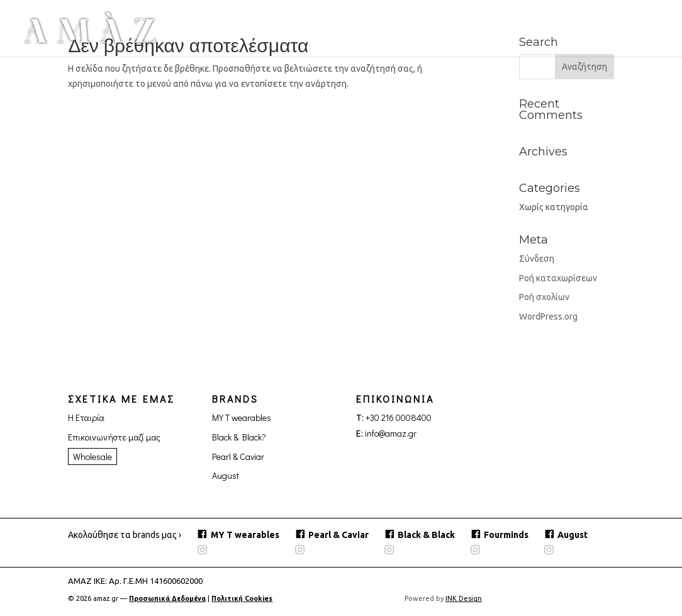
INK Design (464, 598)
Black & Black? (239, 437)
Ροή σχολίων (544, 297)
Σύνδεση (537, 259)
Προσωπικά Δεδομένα (167, 598)
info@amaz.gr (391, 433)
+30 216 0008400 (399, 417)
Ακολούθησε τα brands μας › (125, 535)
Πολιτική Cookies (242, 598)
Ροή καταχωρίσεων (558, 278)
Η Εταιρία (86, 417)
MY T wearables (242, 417)
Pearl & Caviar (238, 456)
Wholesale (92, 456)
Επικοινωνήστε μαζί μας (114, 437)
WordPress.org (548, 316)
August (226, 475)
